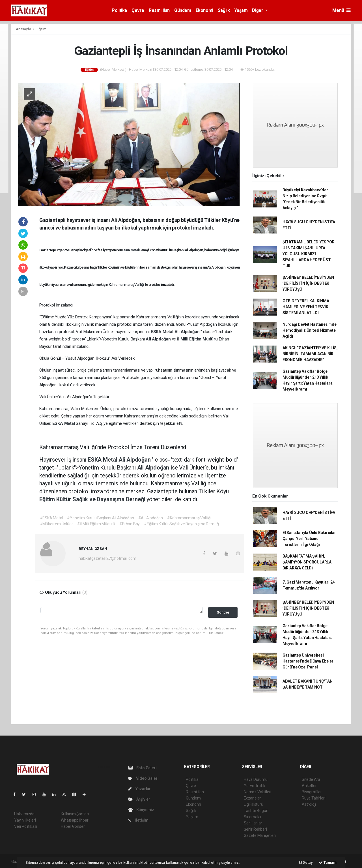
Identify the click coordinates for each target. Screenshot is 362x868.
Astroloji (309, 804)
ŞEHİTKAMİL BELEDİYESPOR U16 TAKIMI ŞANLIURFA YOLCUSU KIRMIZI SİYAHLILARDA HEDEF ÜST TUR (309, 254)
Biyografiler (312, 792)
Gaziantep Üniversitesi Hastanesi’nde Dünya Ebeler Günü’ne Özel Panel (308, 661)
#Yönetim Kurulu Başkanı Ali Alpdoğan (100, 518)
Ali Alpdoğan (188, 332)
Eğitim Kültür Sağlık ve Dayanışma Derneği (93, 499)
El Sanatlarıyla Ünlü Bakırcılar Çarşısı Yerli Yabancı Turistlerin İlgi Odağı (309, 539)
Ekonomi (204, 10)
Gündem (183, 10)
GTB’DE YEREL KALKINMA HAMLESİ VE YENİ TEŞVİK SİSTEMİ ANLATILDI (306, 307)
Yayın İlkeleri (25, 820)
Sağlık (224, 10)
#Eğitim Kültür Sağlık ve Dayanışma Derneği (182, 524)
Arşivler (139, 799)
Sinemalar (253, 817)
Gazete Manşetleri (260, 835)
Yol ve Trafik (255, 786)
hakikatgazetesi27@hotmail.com (107, 558)
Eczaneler (252, 798)
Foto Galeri (143, 768)
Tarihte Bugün (256, 811)
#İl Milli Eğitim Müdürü (96, 524)
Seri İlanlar (253, 823)
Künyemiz (141, 810)
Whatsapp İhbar (75, 820)
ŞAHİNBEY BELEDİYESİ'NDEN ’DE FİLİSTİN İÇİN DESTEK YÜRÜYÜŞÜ (308, 283)
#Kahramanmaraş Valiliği (189, 518)
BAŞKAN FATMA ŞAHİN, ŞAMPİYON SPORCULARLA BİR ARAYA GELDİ (307, 562)
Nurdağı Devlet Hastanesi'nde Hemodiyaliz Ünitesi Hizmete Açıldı (310, 330)
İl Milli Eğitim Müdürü (198, 339)
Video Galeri (143, 778)
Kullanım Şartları (75, 814)
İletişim (138, 820)
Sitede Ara (311, 779)
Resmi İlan (159, 10)
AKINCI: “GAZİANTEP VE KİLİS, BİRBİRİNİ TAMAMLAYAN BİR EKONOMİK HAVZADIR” (310, 354)
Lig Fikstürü (254, 804)
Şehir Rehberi (255, 829)
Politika (119, 10)
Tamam (328, 862)
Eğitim (42, 29)
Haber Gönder (73, 826)
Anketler (309, 786)
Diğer (258, 10)
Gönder (223, 612)
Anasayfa (24, 29)
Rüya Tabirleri (313, 798)
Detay (306, 862)
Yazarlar (140, 789)
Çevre (138, 10)
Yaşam (241, 10)
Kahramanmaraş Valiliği (127, 285)
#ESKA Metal (51, 518)
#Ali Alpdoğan (151, 518)
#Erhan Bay (130, 524)
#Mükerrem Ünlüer (56, 524)
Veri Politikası (26, 826)
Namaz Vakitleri (258, 792)
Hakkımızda (24, 814)
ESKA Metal (131, 250)
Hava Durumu (256, 779)
